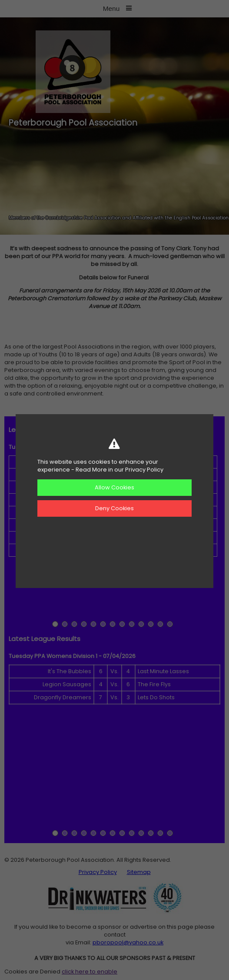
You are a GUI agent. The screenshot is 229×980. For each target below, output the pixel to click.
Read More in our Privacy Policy (119, 470)
